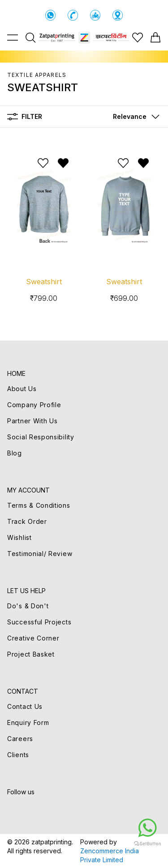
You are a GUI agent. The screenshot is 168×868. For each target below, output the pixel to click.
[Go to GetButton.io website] (94, 843)
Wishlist (19, 537)
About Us (22, 389)
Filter (25, 117)
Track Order (27, 521)
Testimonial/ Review (40, 554)
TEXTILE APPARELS (37, 75)
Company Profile (34, 405)
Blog (15, 453)
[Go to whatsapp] (94, 828)
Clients (18, 755)
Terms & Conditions (39, 505)
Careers (20, 739)
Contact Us (25, 706)
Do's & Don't (28, 606)
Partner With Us (32, 421)
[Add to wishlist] (43, 163)
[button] (134, 117)
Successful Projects (39, 622)
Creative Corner (33, 638)
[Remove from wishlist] (63, 163)
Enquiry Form (28, 723)
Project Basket (31, 654)
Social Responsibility (41, 437)
